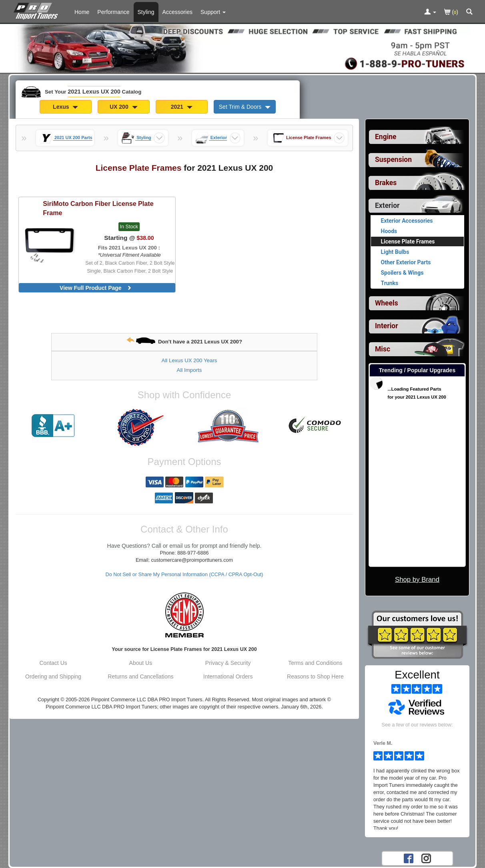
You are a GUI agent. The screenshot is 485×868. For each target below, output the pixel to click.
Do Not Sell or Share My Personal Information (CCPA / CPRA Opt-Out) (184, 575)
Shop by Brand (417, 580)
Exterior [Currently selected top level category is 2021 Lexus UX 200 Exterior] (387, 206)
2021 (182, 107)
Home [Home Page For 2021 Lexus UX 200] (82, 12)
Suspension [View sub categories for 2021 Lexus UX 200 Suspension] (393, 160)
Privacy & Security (228, 663)
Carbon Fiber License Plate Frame (98, 208)
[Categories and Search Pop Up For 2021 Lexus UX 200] (469, 12)
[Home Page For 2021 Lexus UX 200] (37, 10)
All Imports (189, 370)
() (451, 13)
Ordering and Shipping (53, 676)
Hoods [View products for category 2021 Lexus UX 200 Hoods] (389, 231)
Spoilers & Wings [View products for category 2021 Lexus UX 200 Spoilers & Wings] (402, 273)
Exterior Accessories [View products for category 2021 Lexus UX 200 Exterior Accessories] (407, 221)
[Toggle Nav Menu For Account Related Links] (430, 12)
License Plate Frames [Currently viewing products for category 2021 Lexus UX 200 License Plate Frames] (408, 241)
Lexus (65, 107)
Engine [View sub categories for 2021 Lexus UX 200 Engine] (386, 137)
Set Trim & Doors (245, 107)
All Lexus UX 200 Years (189, 360)
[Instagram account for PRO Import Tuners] (426, 858)
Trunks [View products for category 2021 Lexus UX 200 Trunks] (390, 283)
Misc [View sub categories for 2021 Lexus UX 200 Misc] (383, 349)
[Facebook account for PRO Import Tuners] (409, 858)
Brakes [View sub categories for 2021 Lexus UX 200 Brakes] (386, 183)
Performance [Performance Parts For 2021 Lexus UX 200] (113, 12)
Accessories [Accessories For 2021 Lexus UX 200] (177, 12)
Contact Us (53, 663)
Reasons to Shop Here (315, 676)
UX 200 (124, 107)
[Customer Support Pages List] (213, 12)
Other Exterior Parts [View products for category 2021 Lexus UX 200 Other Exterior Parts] (406, 262)
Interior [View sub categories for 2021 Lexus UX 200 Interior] (387, 326)
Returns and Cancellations (140, 676)
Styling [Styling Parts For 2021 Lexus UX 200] (146, 12)
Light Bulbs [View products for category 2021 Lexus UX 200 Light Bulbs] (395, 252)
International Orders (228, 676)
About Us (141, 663)
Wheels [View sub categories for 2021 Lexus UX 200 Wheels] (387, 303)
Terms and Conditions (315, 663)
